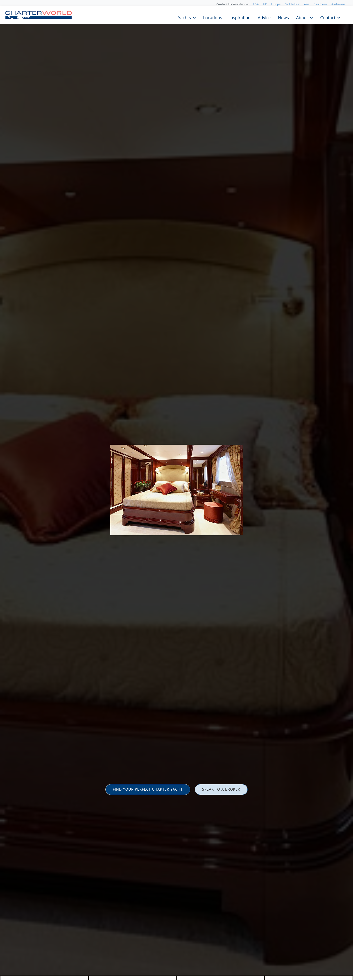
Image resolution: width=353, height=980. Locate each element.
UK (265, 4)
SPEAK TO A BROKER (221, 789)
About (302, 17)
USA (256, 4)
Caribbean (320, 4)
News (283, 17)
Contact (328, 17)
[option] (176, 490)
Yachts (184, 17)
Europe (276, 4)
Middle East (292, 4)
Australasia (338, 4)
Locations (213, 17)
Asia (307, 4)
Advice (264, 17)
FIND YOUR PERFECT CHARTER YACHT (148, 789)
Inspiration (240, 17)
